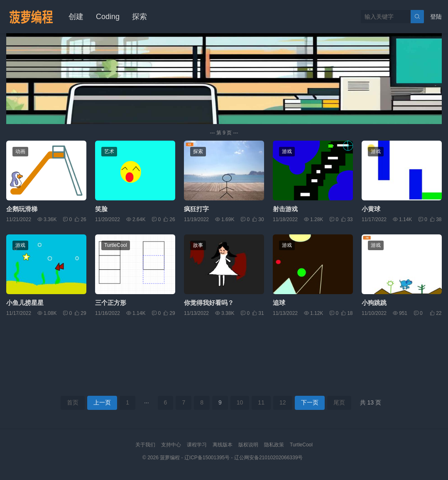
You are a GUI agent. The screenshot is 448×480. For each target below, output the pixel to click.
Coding (108, 17)
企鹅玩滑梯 (22, 209)
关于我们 (145, 445)
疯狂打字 (196, 209)
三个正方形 (111, 303)
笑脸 (101, 209)
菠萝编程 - (172, 458)
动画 (20, 151)
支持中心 (171, 445)
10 (240, 402)
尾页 (339, 402)
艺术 (109, 151)
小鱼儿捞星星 (25, 303)
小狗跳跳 (374, 303)
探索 (140, 17)
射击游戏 (285, 209)
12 (283, 402)
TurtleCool (116, 245)
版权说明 (248, 445)
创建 (76, 17)
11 (261, 402)
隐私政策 (274, 445)
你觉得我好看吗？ (209, 303)
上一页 (102, 402)
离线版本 (223, 445)
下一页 (310, 402)
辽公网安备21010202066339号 (268, 458)
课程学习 (197, 445)
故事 (198, 245)
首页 (73, 402)
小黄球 (371, 209)
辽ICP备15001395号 (207, 458)
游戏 (287, 151)
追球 (279, 303)
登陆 (436, 17)
